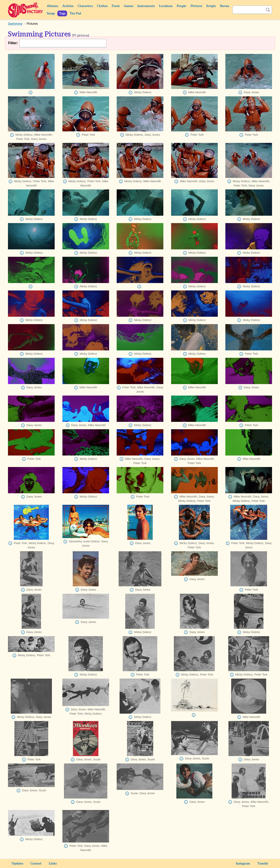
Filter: (13, 43)
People (182, 6)
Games (129, 6)
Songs (51, 13)
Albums (52, 6)
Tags (62, 13)
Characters (85, 6)
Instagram (243, 864)
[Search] (248, 10)
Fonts (116, 6)
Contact (36, 864)
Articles (68, 6)
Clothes (102, 6)
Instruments (146, 6)
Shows (224, 6)
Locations (166, 6)
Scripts (211, 6)
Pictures (196, 6)
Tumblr (263, 864)
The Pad (75, 13)
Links (53, 864)
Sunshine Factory (26, 10)
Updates (17, 864)
